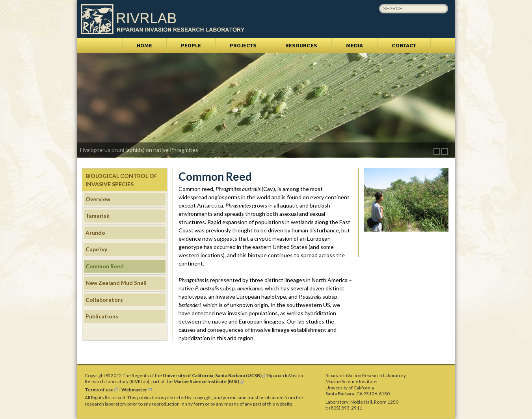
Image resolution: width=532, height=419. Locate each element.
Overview (98, 199)
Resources (301, 46)
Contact (404, 46)
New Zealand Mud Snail (116, 283)
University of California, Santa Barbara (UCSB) (215, 375)
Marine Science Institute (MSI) (209, 381)
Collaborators (104, 300)
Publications (102, 316)
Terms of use (101, 390)
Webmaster (137, 390)
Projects (243, 46)
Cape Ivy (96, 249)
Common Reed (105, 266)
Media (354, 46)
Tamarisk (98, 216)
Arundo (95, 233)
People (191, 46)
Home (144, 46)
